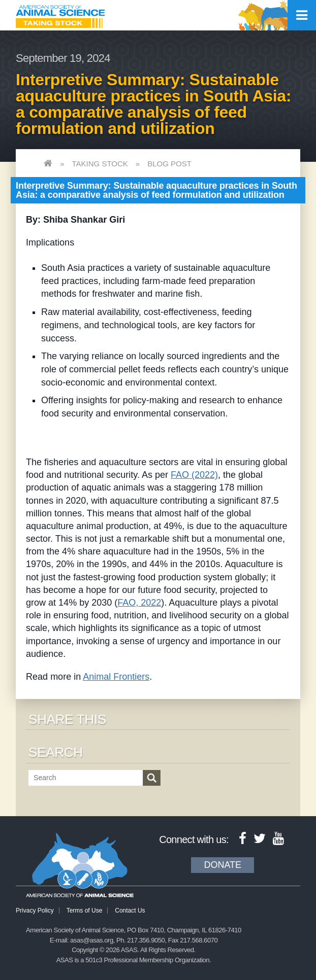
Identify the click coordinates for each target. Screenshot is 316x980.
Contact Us (130, 911)
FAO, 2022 (139, 603)
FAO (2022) (194, 475)
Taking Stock (100, 164)
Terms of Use (85, 911)
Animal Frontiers (116, 677)
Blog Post (169, 164)
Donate (223, 865)
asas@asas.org (92, 940)
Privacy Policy (35, 911)
